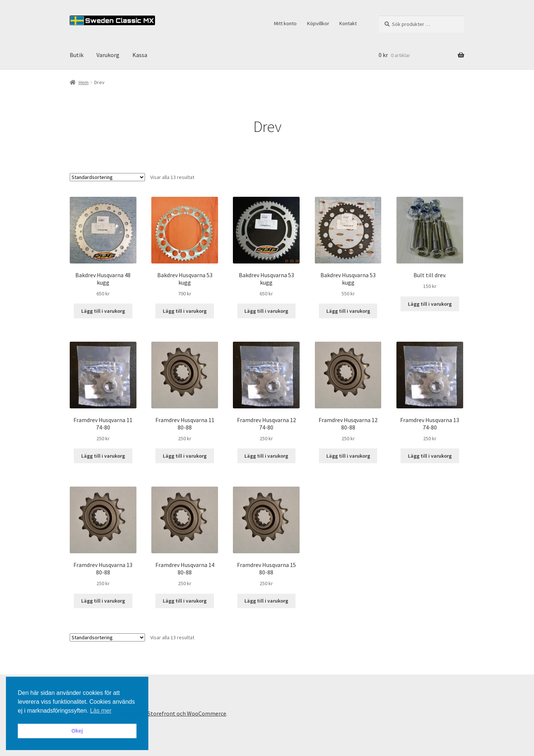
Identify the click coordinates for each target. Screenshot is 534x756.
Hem (84, 82)
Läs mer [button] (101, 711)
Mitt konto (285, 23)
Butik (77, 55)
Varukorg (108, 55)
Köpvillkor (318, 23)
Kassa (140, 55)
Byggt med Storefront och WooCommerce (172, 713)
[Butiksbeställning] (107, 177)
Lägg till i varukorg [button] (103, 311)
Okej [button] (77, 731)
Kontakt (348, 23)
